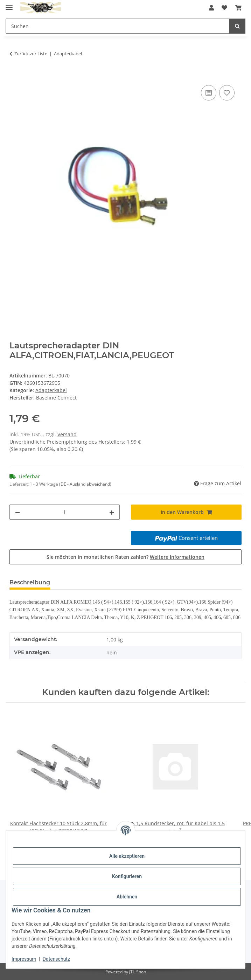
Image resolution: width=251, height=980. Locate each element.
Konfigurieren (127, 876)
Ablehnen (127, 897)
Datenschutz (56, 959)
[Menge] (65, 512)
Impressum (24, 959)
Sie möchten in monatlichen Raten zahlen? (126, 557)
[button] (211, 8)
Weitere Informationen (177, 557)
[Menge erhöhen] (112, 512)
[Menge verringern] (18, 512)
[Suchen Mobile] (118, 26)
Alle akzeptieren (127, 856)
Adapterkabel (51, 390)
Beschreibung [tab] (30, 582)
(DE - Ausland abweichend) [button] (85, 484)
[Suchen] (237, 26)
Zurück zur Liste (31, 54)
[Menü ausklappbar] (9, 4)
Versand (67, 434)
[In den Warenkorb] (15, 76)
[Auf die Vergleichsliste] (209, 93)
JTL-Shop (138, 972)
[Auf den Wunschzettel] (227, 93)
